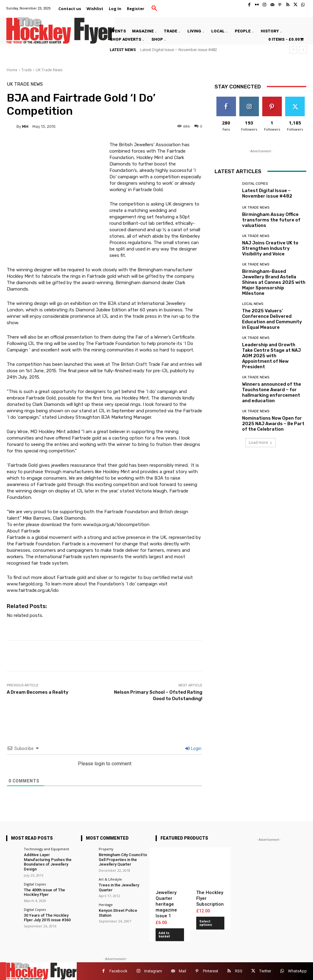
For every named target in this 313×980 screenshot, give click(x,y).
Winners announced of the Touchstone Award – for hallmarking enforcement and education (272, 392)
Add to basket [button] (164, 935)
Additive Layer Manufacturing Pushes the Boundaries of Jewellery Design (48, 862)
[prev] (293, 50)
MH (25, 126)
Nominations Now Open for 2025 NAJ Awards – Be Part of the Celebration (273, 424)
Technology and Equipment (46, 849)
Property (106, 849)
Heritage (106, 905)
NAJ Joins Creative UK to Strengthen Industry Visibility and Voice (270, 248)
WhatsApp (297, 971)
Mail (182, 971)
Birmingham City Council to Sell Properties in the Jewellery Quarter (123, 859)
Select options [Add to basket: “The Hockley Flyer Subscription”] (206, 923)
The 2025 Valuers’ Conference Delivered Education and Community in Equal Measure (272, 319)
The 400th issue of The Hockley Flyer (44, 892)
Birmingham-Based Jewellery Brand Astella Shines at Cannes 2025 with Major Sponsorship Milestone (274, 282)
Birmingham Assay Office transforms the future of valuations (271, 220)
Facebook (118, 971)
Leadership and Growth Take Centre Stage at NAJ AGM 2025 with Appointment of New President (271, 356)
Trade (27, 70)
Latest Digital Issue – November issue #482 (179, 50)
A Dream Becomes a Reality (38, 692)
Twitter (265, 971)
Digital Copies (255, 184)
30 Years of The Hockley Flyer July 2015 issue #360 (47, 918)
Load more (261, 442)
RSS (239, 971)
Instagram (153, 971)
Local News (253, 304)
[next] (303, 50)
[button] (154, 9)
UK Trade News (49, 70)
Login (193, 748)
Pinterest (211, 971)
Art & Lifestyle (110, 879)
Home (12, 70)
